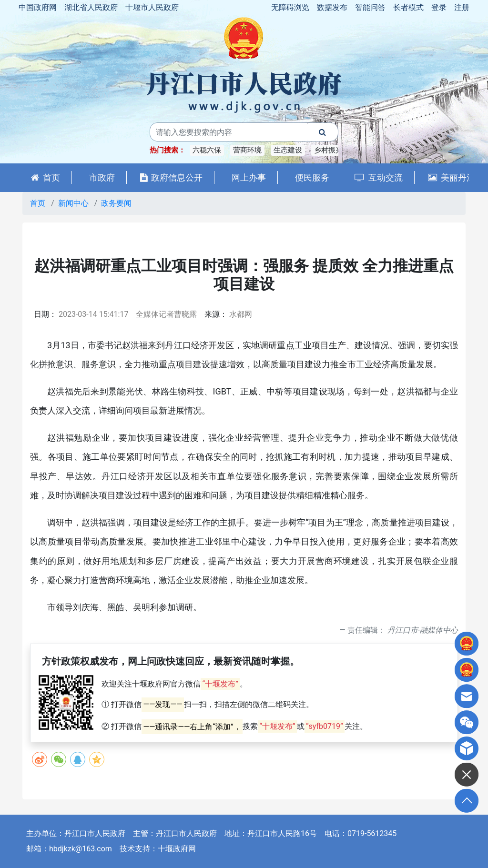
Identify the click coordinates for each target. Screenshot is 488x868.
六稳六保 (207, 150)
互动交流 (379, 177)
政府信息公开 (171, 177)
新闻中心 (73, 203)
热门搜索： (168, 150)
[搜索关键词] (229, 132)
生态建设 (288, 150)
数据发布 (332, 7)
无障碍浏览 (290, 7)
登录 (439, 7)
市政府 (102, 177)
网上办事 (249, 177)
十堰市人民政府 (152, 7)
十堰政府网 (177, 849)
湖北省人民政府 (91, 7)
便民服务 (312, 177)
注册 (462, 7)
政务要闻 (116, 203)
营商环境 (247, 150)
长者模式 (408, 7)
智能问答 (370, 7)
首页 (46, 177)
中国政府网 (38, 7)
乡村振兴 (328, 150)
